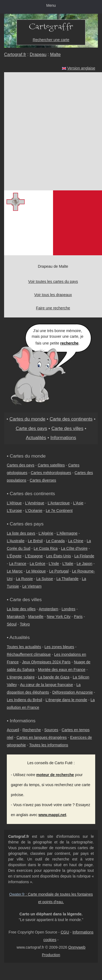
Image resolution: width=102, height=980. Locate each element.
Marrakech (16, 617)
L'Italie (68, 564)
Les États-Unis (59, 556)
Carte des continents (71, 419)
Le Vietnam (32, 586)
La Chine (76, 541)
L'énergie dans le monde (66, 700)
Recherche (32, 730)
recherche (69, 343)
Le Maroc (15, 571)
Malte (55, 54)
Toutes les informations (49, 745)
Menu (51, 5)
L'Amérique (35, 503)
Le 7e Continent (59, 511)
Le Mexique (36, 571)
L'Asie (78, 503)
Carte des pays (32, 428)
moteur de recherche (55, 775)
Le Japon (85, 564)
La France (18, 564)
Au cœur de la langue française (47, 685)
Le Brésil (35, 541)
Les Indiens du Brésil (24, 700)
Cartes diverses (43, 480)
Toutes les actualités (24, 647)
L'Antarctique (59, 503)
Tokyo (25, 624)
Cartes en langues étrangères (42, 737)
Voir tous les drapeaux (53, 295)
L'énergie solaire (21, 677)
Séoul (12, 624)
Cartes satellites (51, 465)
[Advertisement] (51, 131)
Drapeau (38, 54)
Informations (63, 438)
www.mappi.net (52, 815)
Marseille (36, 617)
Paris (78, 617)
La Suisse (44, 579)
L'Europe (14, 511)
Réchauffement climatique (29, 654)
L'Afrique (14, 503)
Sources (51, 730)
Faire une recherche (53, 308)
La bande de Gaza (54, 677)
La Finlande (84, 556)
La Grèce (38, 564)
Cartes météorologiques (51, 473)
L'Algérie (46, 533)
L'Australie (16, 541)
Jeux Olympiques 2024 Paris (46, 662)
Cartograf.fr (15, 54)
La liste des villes (21, 609)
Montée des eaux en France (61, 670)
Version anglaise (81, 68)
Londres (69, 609)
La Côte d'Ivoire (74, 548)
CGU (65, 932)
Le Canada (55, 541)
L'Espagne (34, 556)
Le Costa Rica (46, 548)
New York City (59, 617)
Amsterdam (49, 609)
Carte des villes (67, 428)
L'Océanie (34, 511)
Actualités (36, 438)
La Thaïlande (67, 579)
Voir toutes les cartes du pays (53, 282)
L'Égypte (14, 556)
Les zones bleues (59, 647)
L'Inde (54, 564)
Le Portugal (59, 571)
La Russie (24, 579)
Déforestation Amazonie (72, 692)
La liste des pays (21, 533)
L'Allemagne (67, 533)
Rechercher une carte (51, 40)
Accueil (13, 730)
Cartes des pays (21, 465)
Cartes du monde (27, 419)
